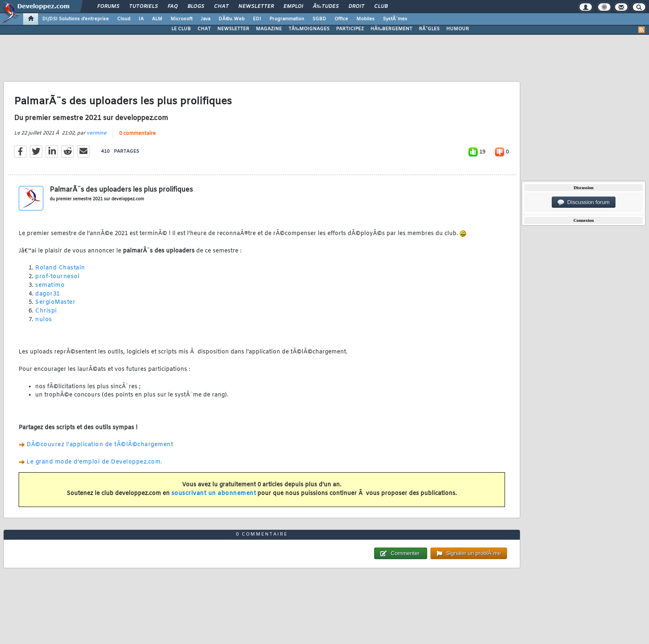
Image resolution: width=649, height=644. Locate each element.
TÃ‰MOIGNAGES (309, 29)
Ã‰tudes (326, 7)
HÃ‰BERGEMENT (391, 29)
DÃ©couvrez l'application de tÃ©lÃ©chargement (100, 445)
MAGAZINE (269, 29)
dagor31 (48, 294)
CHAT (204, 29)
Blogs (196, 7)
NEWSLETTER (233, 29)
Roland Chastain (60, 268)
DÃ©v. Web (232, 19)
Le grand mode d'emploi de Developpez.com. (95, 462)
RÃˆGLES (429, 29)
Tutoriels (143, 7)
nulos (44, 320)
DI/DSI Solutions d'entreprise (76, 19)
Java (206, 19)
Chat (221, 7)
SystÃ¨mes (395, 19)
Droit (356, 7)
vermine (96, 133)
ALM (157, 19)
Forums (108, 7)
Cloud (124, 19)
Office (341, 19)
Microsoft (181, 19)
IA (141, 19)
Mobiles (365, 19)
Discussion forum (584, 202)
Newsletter (256, 7)
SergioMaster (55, 302)
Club (381, 7)
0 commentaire (137, 134)
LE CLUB (181, 29)
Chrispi (46, 311)
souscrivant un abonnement (214, 494)
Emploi (293, 7)
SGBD (319, 19)
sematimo (50, 285)
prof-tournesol (57, 277)
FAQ (173, 7)
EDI (257, 19)
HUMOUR (458, 29)
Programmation (287, 19)
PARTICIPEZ (350, 29)
